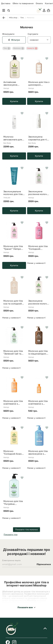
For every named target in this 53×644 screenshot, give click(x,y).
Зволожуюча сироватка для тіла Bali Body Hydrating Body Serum (39, 138)
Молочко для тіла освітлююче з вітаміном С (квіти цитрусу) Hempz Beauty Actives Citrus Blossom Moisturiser (13, 402)
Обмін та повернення (23, 3)
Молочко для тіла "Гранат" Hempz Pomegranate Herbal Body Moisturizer (13, 248)
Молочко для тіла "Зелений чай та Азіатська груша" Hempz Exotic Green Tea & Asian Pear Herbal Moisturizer (13, 352)
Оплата (39, 3)
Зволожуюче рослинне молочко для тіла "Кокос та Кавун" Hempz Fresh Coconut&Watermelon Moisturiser (39, 193)
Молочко (19, 48)
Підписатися (44, 564)
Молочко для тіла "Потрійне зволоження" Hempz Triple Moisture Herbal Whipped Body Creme (13, 503)
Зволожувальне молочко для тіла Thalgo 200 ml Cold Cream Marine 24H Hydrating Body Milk (14, 193)
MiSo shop (13, 18)
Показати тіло (11, 534)
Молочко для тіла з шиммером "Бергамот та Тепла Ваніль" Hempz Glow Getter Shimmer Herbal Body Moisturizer (39, 83)
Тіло (7, 48)
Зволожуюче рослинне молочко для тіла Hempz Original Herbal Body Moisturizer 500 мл (39, 302)
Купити (14, 101)
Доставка (6, 3)
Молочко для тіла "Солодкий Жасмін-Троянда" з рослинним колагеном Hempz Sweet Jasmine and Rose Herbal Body (39, 248)
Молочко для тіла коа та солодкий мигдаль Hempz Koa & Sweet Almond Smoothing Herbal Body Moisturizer (14, 302)
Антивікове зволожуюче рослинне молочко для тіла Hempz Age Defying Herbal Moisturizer (14, 83)
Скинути (32, 48)
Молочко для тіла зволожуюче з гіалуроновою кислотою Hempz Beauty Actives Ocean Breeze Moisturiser (38, 452)
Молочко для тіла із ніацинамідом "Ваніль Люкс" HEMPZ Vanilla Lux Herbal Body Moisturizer (38, 352)
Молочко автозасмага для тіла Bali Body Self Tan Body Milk (13, 138)
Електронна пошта (11, 560)
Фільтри (14, 40)
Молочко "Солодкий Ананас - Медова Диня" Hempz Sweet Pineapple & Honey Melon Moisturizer (14, 452)
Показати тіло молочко (26, 529)
